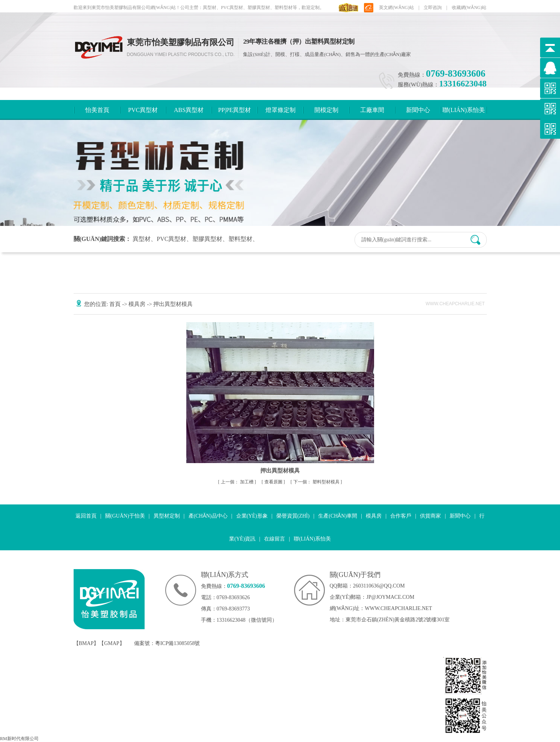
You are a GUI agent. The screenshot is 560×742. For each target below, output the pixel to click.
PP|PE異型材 (235, 110)
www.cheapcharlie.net (398, 608)
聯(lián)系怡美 (464, 110)
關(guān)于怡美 (125, 516)
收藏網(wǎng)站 (469, 8)
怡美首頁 (97, 110)
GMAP (112, 643)
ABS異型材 (189, 110)
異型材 (142, 239)
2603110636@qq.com (379, 586)
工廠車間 (372, 110)
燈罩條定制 (281, 110)
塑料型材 (240, 239)
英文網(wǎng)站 (396, 8)
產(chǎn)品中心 (208, 516)
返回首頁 (86, 516)
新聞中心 (418, 110)
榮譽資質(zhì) (293, 516)
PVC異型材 (143, 110)
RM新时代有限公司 (19, 739)
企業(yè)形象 (252, 516)
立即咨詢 (433, 8)
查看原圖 (274, 482)
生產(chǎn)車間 (338, 516)
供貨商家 (430, 516)
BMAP (86, 643)
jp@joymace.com (391, 597)
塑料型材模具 (317, 482)
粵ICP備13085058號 (178, 643)
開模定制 (326, 110)
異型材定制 (167, 516)
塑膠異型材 (207, 239)
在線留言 (275, 539)
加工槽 (238, 482)
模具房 (138, 304)
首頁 (116, 304)
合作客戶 (401, 516)
